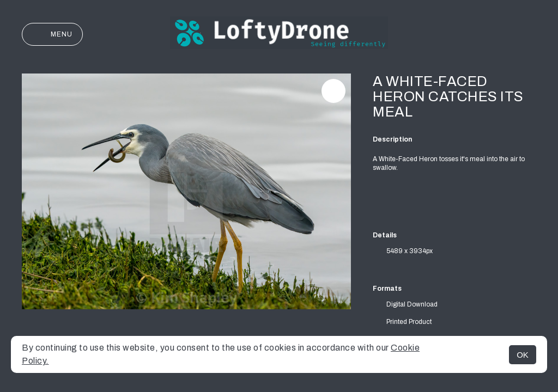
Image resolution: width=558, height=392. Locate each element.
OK (523, 355)
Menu (52, 34)
